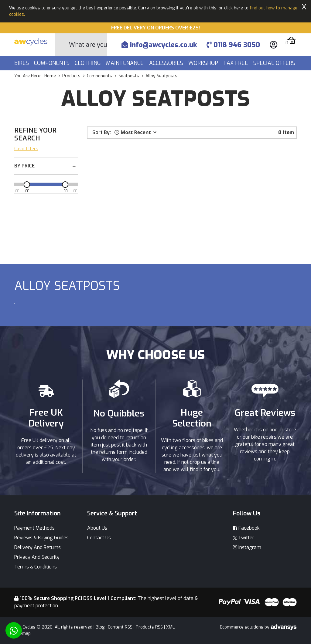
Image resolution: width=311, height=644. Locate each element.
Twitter (244, 538)
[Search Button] (62, 45)
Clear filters (26, 149)
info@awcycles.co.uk (159, 45)
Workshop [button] (204, 63)
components (99, 76)
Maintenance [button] (126, 63)
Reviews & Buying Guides (41, 538)
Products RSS (149, 627)
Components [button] (53, 63)
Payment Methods (34, 528)
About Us (97, 528)
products (71, 76)
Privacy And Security (37, 557)
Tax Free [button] (236, 63)
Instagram (247, 547)
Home (50, 76)
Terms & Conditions (36, 567)
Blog (100, 627)
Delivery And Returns (38, 547)
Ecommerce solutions (242, 627)
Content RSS (120, 627)
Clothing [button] (89, 63)
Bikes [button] (22, 63)
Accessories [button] (167, 63)
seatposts (129, 76)
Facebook (246, 528)
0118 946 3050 (233, 45)
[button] (135, 132)
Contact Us (99, 538)
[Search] (88, 45)
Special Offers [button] (275, 63)
